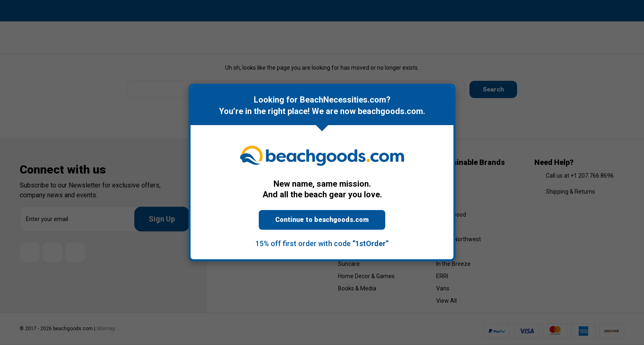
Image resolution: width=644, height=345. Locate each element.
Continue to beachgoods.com (322, 220)
